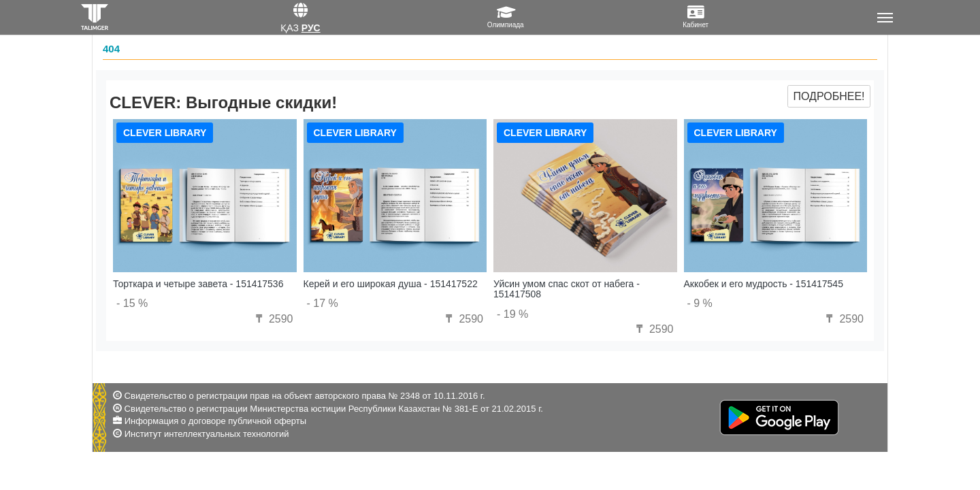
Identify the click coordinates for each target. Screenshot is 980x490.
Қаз (290, 28)
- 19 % (512, 314)
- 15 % (132, 303)
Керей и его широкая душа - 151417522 (391, 284)
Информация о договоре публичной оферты (215, 421)
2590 (272, 319)
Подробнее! (829, 96)
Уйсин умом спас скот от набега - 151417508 (567, 289)
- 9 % (700, 303)
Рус (311, 28)
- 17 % (323, 303)
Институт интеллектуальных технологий (207, 434)
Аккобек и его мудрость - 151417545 (764, 284)
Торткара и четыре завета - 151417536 (198, 284)
